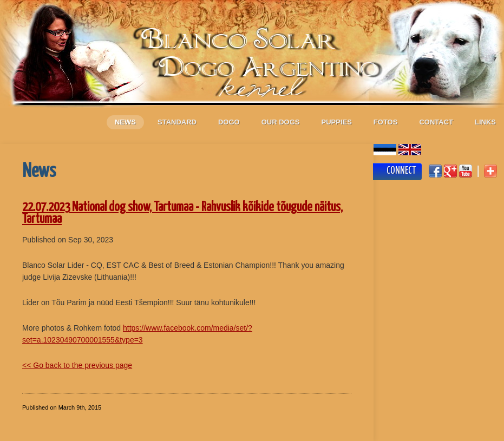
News (125, 122)
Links (485, 122)
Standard (177, 122)
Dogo (229, 122)
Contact (436, 122)
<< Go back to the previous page (77, 365)
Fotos (386, 122)
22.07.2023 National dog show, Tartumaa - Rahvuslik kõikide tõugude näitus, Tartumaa (182, 213)
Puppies (337, 122)
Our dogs (281, 122)
